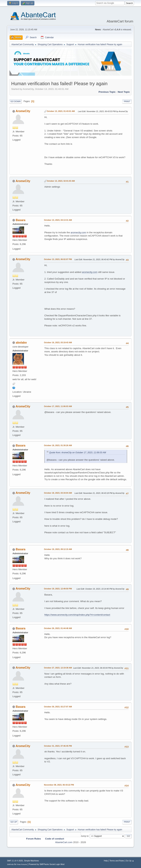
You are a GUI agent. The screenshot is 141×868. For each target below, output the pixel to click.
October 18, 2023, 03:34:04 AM (58, 493)
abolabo (21, 343)
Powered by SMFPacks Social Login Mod (47, 864)
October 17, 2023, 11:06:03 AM (58, 406)
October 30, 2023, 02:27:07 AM (58, 707)
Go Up (14, 822)
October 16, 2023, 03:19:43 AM (58, 342)
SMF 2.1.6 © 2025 (15, 861)
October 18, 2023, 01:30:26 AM (58, 445)
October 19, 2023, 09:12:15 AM (58, 549)
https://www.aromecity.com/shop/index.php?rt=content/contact (77, 615)
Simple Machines (31, 861)
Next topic (124, 92)
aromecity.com (78, 232)
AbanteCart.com (64, 842)
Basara (21, 220)
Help (106, 861)
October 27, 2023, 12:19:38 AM (58, 668)
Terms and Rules (117, 861)
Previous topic (107, 92)
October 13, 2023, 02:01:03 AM (61, 181)
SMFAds (10, 864)
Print (127, 101)
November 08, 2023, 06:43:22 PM (59, 785)
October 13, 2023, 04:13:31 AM (58, 220)
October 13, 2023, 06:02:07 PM (58, 259)
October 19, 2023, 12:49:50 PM (58, 589)
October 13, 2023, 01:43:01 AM (61, 111)
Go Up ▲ (130, 861)
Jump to (85, 836)
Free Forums (22, 864)
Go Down (15, 101)
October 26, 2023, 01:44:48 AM (58, 628)
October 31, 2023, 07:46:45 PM (58, 746)
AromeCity (23, 111)
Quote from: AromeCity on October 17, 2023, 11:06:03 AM (78, 453)
